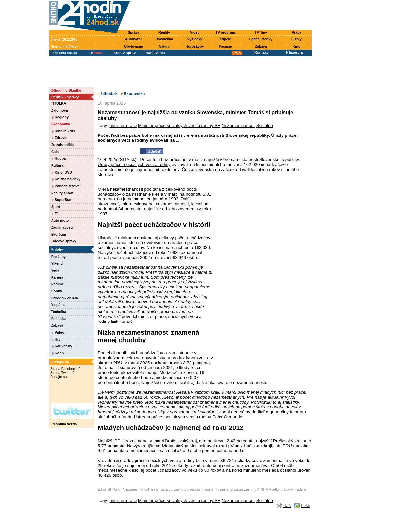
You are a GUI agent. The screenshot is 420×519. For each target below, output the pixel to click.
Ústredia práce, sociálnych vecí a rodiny (173, 417)
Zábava (261, 46)
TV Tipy (261, 32)
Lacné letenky (261, 39)
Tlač (287, 505)
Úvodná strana (64, 53)
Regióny (61, 117)
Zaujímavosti (62, 227)
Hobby (57, 291)
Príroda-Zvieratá (65, 298)
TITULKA (59, 103)
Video (195, 32)
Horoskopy (195, 46)
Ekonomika (61, 124)
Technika (59, 312)
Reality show (62, 193)
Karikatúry (62, 346)
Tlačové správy (64, 241)
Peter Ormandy (226, 417)
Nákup (164, 46)
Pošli (305, 505)
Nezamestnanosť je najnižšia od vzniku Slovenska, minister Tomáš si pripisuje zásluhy (189, 489)
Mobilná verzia (63, 424)
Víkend (57, 263)
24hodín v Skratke (66, 90)
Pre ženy (58, 257)
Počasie (225, 46)
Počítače (58, 319)
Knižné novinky (66, 179)
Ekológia (58, 234)
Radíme (58, 284)
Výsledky (195, 39)
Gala (55, 152)
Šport (56, 207)
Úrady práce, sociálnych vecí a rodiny (134, 165)
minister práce (123, 125)
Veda (55, 270)
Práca (296, 32)
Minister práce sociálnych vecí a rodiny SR (179, 125)
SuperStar (62, 200)
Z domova (59, 110)
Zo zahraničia (62, 145)
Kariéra (57, 277)
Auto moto (60, 220)
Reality (164, 32)
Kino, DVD (62, 172)
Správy (134, 32)
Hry (57, 339)
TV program (225, 32)
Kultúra (57, 165)
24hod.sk (108, 94)
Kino (297, 46)
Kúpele (225, 39)
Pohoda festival (67, 186)
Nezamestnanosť (238, 125)
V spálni (58, 305)
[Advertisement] (222, 15)
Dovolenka (164, 39)
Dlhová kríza (64, 131)
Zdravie (60, 138)
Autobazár (134, 39)
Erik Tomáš (121, 321)
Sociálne (265, 125)
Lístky (296, 39)
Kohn (58, 353)
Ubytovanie (133, 46)
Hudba (59, 158)
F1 (56, 214)
